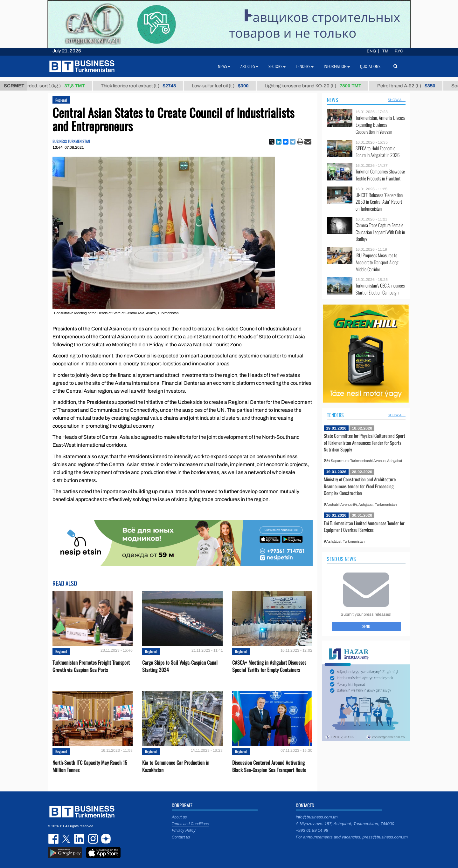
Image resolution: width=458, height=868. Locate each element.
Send (366, 626)
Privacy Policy (184, 831)
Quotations (370, 66)
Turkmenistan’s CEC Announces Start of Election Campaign (380, 289)
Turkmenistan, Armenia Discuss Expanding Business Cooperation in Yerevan (380, 125)
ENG (371, 51)
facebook (54, 839)
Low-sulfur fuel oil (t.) (226, 86)
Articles (249, 66)
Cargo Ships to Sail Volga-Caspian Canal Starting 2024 (180, 666)
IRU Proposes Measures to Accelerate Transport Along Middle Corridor (377, 262)
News (333, 100)
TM (385, 51)
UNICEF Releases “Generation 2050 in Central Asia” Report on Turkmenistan (379, 202)
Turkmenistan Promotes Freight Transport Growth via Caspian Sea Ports (91, 666)
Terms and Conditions (190, 824)
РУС (399, 51)
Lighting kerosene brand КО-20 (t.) (319, 86)
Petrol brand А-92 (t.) (412, 86)
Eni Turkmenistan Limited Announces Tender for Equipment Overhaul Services (364, 526)
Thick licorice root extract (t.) (144, 86)
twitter (67, 839)
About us (179, 817)
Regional (61, 100)
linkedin (80, 839)
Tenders (335, 415)
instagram (92, 839)
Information (337, 66)
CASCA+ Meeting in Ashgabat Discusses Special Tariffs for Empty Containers (269, 666)
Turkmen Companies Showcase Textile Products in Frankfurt (380, 175)
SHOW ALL (397, 100)
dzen (105, 839)
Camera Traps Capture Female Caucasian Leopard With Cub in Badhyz (380, 232)
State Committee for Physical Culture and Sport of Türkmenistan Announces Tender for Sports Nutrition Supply (364, 442)
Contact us (181, 837)
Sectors (277, 66)
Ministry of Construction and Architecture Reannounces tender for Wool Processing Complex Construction (360, 486)
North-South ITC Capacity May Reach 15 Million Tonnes (90, 766)
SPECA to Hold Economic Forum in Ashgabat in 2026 (378, 152)
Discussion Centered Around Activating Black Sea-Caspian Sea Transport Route (269, 766)
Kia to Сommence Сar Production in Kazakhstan (176, 766)
